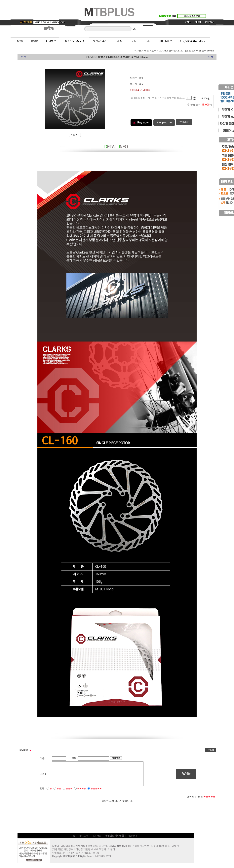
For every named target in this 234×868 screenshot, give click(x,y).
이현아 (111, 854)
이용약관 (97, 840)
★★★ (69, 793)
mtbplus (71, 861)
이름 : (43, 758)
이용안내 (132, 840)
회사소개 (83, 840)
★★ (59, 793)
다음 (211, 57)
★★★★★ (96, 793)
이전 (23, 57)
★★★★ (82, 793)
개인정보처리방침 (73, 854)
